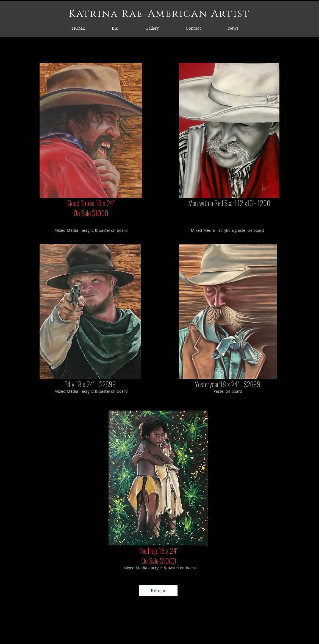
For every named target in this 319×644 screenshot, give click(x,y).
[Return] (158, 590)
